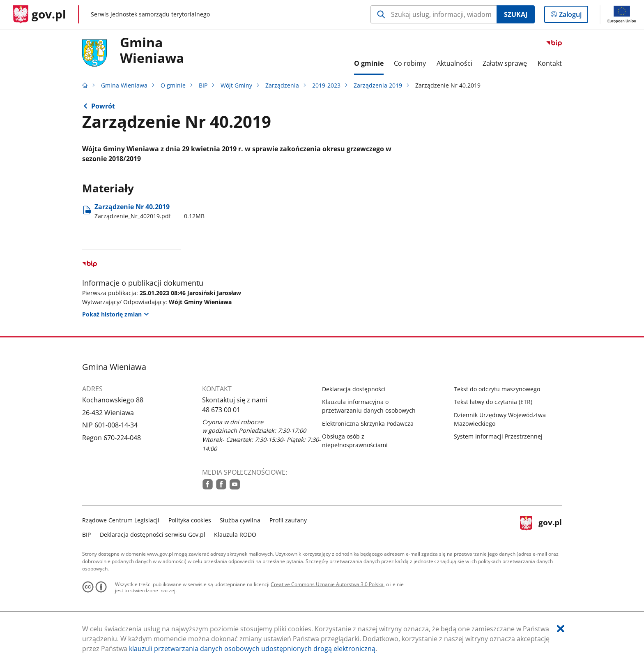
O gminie (173, 85)
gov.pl (541, 526)
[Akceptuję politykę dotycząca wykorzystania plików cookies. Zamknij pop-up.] (561, 629)
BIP (203, 85)
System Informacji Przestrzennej (498, 436)
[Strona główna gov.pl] (40, 14)
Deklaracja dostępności (354, 389)
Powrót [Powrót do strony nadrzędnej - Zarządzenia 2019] (103, 106)
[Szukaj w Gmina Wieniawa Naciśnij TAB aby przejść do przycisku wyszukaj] (434, 14)
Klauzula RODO (235, 535)
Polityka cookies (190, 520)
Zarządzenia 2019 (378, 85)
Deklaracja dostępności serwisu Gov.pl (153, 535)
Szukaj (516, 14)
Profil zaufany (288, 520)
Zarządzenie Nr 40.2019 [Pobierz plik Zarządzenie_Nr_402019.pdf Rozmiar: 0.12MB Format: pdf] (149, 211)
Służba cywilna (240, 520)
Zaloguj (573, 16)
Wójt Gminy (236, 85)
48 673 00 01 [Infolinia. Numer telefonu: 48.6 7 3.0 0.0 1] (221, 410)
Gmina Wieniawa (152, 51)
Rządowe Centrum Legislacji (121, 520)
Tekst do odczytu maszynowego (497, 389)
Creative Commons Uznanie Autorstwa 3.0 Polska (327, 584)
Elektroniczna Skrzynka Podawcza (368, 424)
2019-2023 (326, 85)
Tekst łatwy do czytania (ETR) (493, 402)
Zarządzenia (282, 85)
